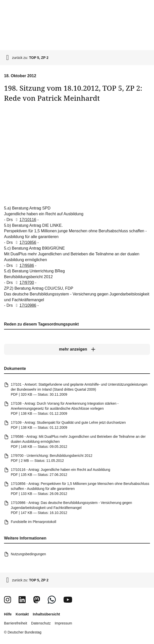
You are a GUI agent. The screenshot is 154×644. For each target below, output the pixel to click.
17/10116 (25, 220)
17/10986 (25, 306)
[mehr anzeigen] (77, 349)
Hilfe (8, 614)
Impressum (63, 623)
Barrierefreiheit (16, 623)
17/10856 (25, 242)
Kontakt (22, 614)
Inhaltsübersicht (46, 614)
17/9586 (24, 265)
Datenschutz (41, 623)
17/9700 (24, 283)
